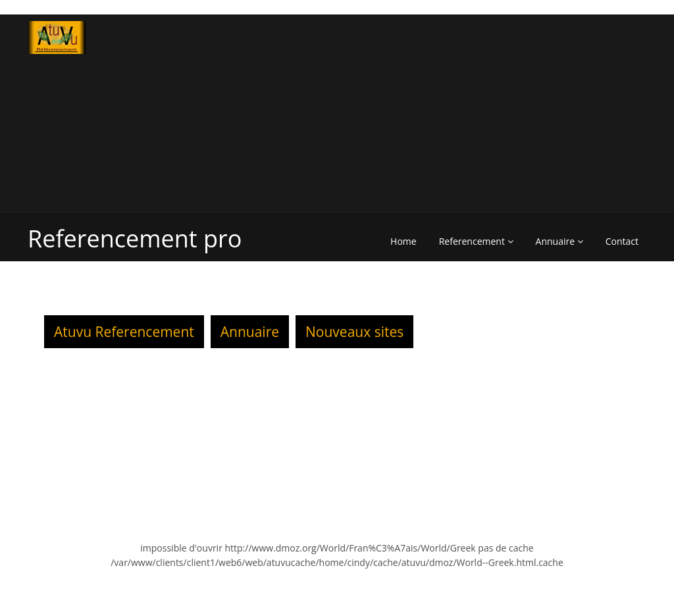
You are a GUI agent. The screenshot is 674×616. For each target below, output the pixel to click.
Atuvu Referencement (124, 332)
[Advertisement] (497, 113)
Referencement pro (135, 239)
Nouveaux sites (354, 332)
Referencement (476, 241)
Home (403, 241)
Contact (622, 241)
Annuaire (559, 241)
